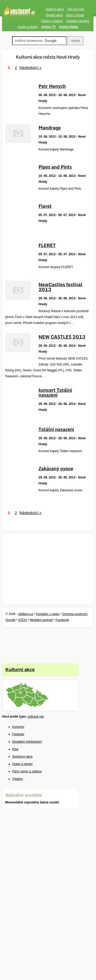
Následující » (31, 68)
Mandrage (50, 128)
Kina (15, 749)
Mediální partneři (41, 620)
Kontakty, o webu (48, 614)
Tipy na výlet (76, 9)
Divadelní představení (27, 742)
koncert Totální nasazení (55, 392)
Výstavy (18, 779)
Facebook (62, 620)
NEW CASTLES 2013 (62, 337)
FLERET (47, 245)
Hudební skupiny (78, 21)
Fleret (45, 206)
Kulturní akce (55, 9)
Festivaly (18, 734)
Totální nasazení (56, 429)
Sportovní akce (23, 757)
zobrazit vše (36, 717)
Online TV (49, 27)
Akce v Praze (75, 15)
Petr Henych (52, 86)
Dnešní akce (54, 15)
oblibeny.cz (26, 614)
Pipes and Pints (55, 167)
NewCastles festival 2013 (61, 287)
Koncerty (18, 727)
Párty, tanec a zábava (27, 771)
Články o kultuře (52, 21)
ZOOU (23, 620)
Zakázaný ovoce (56, 468)
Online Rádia (68, 27)
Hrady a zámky (28, 27)
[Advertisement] (48, 569)
